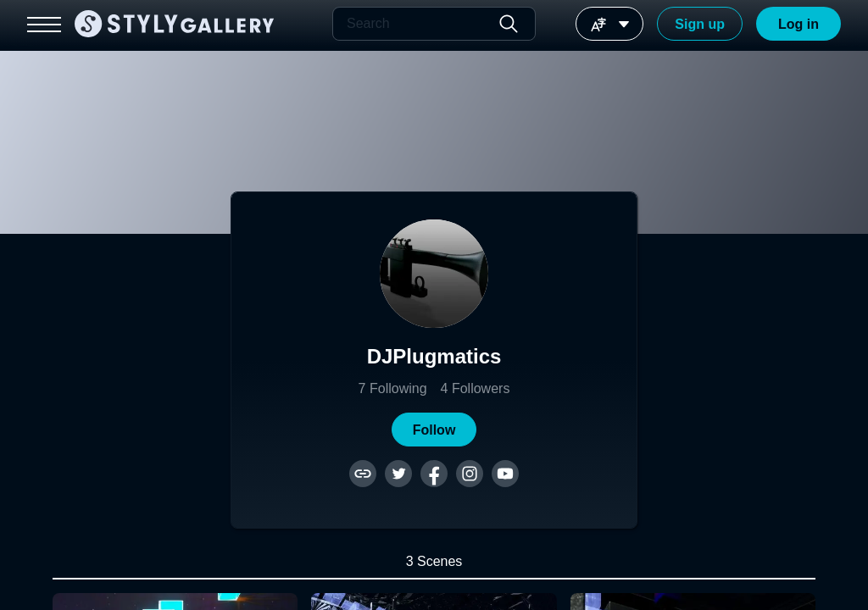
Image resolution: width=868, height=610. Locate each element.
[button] (434, 430)
